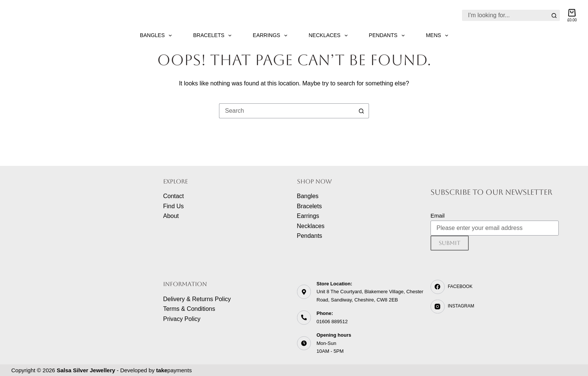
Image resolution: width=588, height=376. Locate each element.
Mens (439, 36)
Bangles (157, 36)
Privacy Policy (182, 319)
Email (438, 216)
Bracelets (214, 36)
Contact (173, 196)
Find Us (173, 206)
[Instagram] (495, 307)
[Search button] (554, 15)
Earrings (271, 36)
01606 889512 (332, 322)
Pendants (388, 36)
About (171, 216)
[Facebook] (495, 287)
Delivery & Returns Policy (197, 299)
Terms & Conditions (189, 309)
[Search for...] (505, 15)
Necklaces (330, 36)
